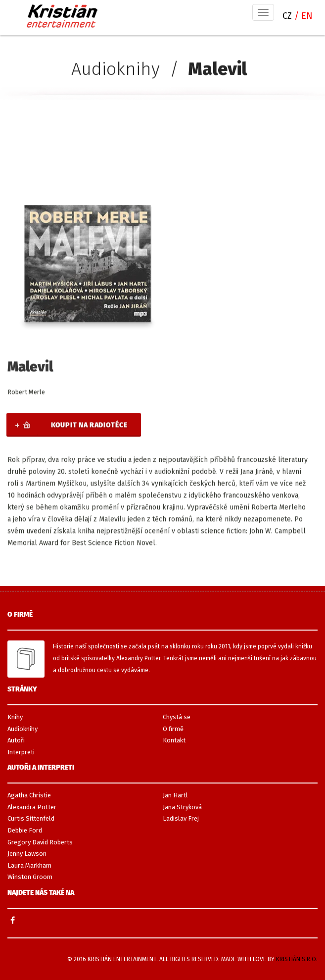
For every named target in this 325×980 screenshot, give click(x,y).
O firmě (173, 729)
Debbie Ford (25, 830)
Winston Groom (30, 877)
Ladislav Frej (181, 818)
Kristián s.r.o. (297, 959)
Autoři (16, 740)
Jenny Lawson (27, 854)
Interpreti (21, 752)
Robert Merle (26, 392)
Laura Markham (29, 865)
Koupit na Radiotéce (89, 425)
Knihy (15, 717)
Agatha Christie (29, 795)
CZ (288, 16)
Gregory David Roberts (40, 842)
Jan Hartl (175, 795)
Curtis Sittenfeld (31, 818)
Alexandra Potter (32, 807)
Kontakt (174, 740)
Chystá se (177, 717)
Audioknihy (116, 69)
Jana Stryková (182, 807)
